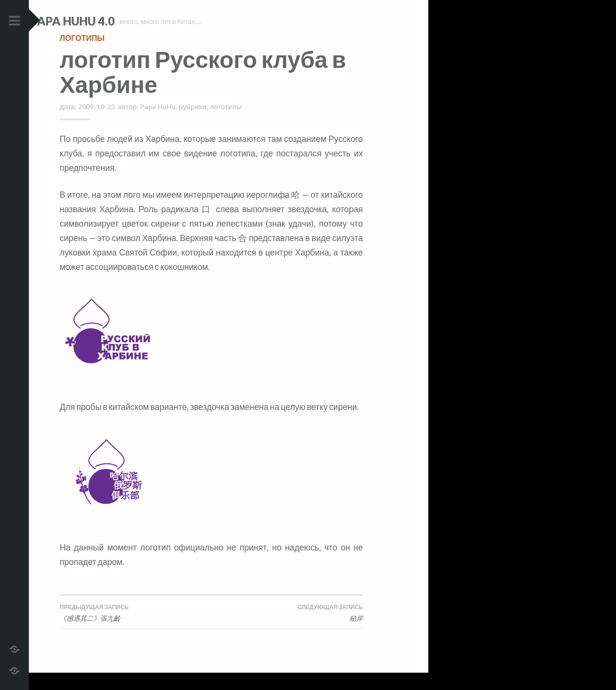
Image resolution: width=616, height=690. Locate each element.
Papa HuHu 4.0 (102, 21)
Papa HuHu (158, 124)
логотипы (82, 55)
